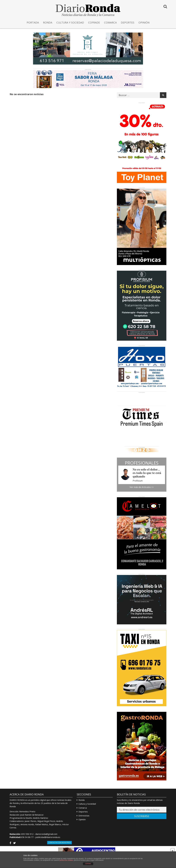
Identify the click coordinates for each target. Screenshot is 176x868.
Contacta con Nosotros (59, 843)
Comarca (83, 808)
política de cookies (66, 860)
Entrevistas (84, 816)
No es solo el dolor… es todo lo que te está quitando (147, 473)
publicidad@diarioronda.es (48, 837)
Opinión (82, 819)
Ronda (82, 800)
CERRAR (88, 864)
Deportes (83, 812)
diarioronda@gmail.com (46, 834)
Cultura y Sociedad (87, 804)
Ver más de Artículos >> (142, 487)
